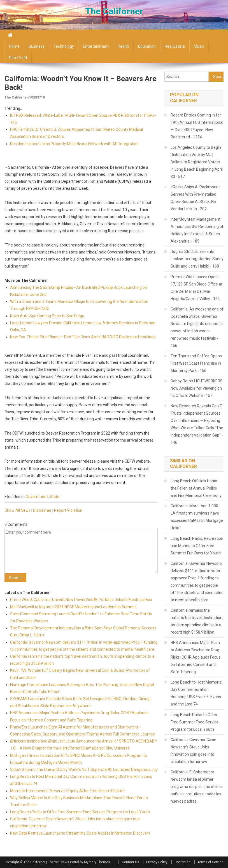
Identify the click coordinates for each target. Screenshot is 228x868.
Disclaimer (42, 510)
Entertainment (96, 46)
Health (123, 46)
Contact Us (131, 862)
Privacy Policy (157, 862)
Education (147, 46)
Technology (64, 46)
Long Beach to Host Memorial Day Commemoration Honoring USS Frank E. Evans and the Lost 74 (196, 693)
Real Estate (175, 46)
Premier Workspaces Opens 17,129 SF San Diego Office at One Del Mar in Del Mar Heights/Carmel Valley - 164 (196, 288)
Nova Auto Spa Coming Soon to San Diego (47, 316)
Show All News (18, 510)
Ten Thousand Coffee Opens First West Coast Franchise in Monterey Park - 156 (196, 363)
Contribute (182, 862)
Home (14, 46)
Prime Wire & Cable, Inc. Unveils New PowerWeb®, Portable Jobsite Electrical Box (81, 600)
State (54, 497)
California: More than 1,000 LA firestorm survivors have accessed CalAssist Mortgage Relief (197, 517)
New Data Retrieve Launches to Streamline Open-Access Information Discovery (80, 833)
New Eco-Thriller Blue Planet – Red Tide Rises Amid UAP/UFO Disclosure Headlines (83, 337)
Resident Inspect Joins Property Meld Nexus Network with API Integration (74, 144)
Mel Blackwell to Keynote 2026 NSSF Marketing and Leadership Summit (73, 607)
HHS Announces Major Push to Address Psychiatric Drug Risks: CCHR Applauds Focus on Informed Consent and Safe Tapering (196, 657)
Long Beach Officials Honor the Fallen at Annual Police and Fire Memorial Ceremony (196, 488)
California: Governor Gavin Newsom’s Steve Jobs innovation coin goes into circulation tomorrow (193, 751)
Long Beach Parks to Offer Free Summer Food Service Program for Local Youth (80, 812)
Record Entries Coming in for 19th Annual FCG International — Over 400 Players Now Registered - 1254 (197, 126)
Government (37, 497)
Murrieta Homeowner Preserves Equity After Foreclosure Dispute (67, 791)
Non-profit (18, 58)
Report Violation (68, 510)
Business (37, 46)
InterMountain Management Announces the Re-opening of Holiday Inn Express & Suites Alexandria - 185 (197, 230)
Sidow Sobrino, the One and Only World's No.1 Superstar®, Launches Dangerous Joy (84, 769)
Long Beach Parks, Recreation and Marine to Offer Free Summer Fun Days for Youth (197, 546)
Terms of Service (210, 862)
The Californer (114, 11)
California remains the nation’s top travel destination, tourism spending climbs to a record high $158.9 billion (197, 621)
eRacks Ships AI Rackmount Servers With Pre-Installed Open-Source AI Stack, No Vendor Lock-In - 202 (195, 198)
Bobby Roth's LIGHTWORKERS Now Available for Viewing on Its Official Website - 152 (197, 388)
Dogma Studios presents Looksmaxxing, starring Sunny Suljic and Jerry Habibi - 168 (197, 259)
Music (199, 46)
